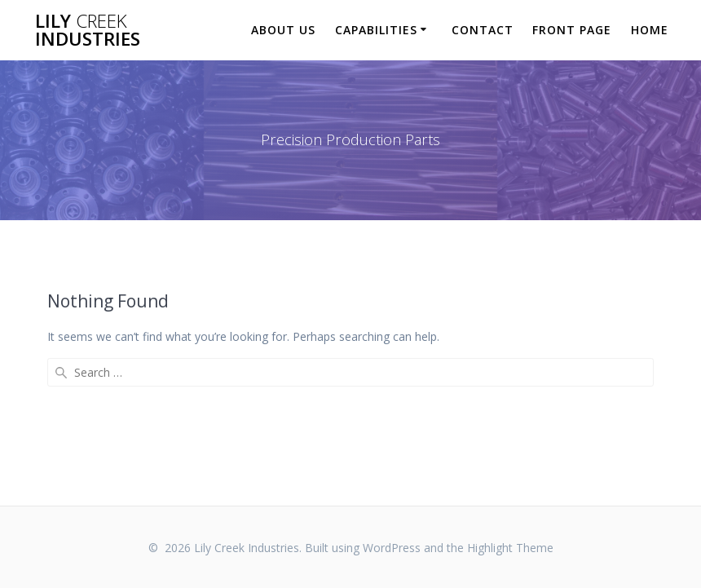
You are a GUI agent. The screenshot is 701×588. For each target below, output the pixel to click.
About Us (283, 30)
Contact (483, 30)
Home (650, 30)
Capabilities (376, 30)
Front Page (572, 30)
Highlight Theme (510, 548)
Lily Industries (88, 31)
